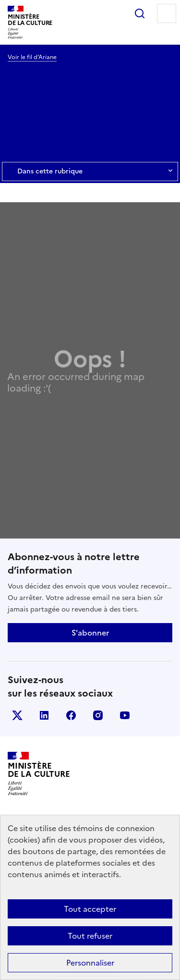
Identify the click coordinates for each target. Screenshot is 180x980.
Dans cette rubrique (90, 171)
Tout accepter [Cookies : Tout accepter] (90, 909)
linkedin (44, 715)
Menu (167, 13)
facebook (71, 715)
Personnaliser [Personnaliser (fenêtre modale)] (90, 963)
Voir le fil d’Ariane (32, 57)
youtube (125, 715)
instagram (98, 715)
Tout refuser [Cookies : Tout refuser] (90, 936)
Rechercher (140, 13)
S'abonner (90, 633)
